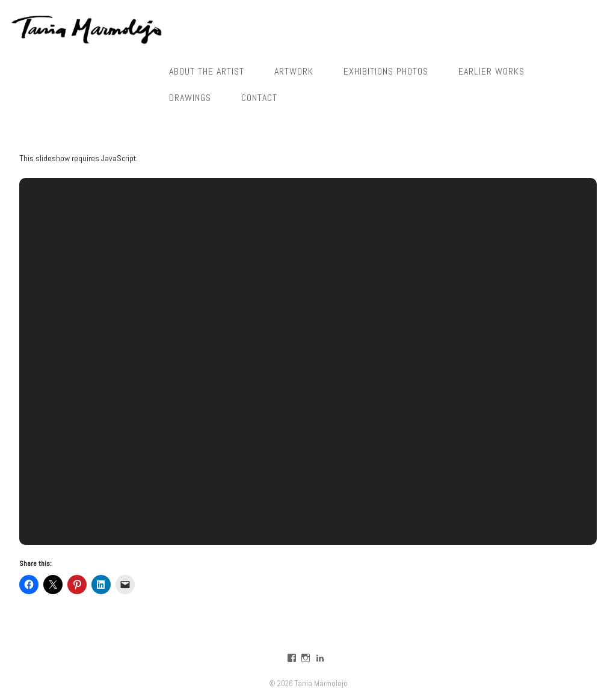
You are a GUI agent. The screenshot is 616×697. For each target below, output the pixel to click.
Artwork (294, 71)
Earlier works (491, 71)
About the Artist (207, 71)
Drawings (190, 98)
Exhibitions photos (386, 71)
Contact (259, 98)
